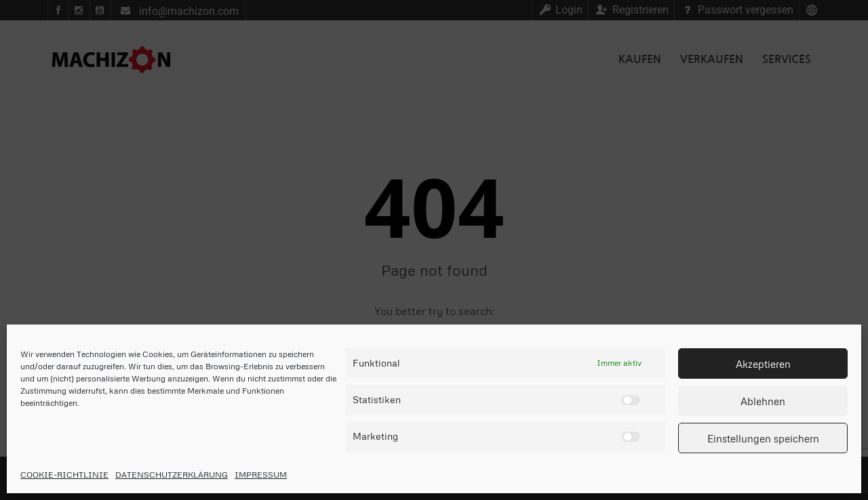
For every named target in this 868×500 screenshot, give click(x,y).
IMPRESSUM (261, 475)
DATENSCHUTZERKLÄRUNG (172, 475)
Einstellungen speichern (763, 438)
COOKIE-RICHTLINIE (64, 475)
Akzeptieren (763, 364)
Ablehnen (763, 401)
